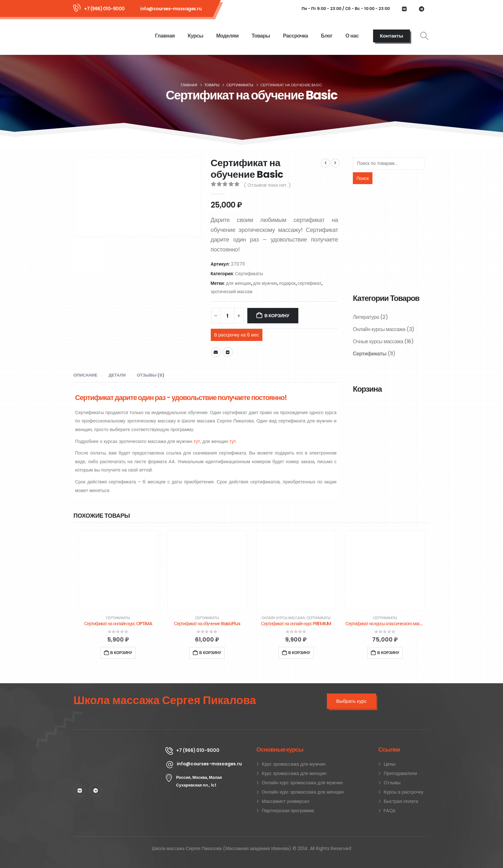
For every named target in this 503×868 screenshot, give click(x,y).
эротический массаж (232, 292)
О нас (352, 36)
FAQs (390, 811)
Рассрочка (295, 36)
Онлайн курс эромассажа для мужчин (302, 783)
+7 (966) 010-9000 (104, 9)
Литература (366, 317)
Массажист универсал (286, 801)
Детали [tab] (117, 375)
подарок (287, 283)
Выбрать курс (351, 701)
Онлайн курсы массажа (379, 329)
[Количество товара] (227, 316)
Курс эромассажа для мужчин (294, 764)
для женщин (238, 283)
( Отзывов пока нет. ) (267, 185)
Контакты (392, 36)
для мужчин (265, 283)
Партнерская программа (288, 811)
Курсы (195, 36)
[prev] (326, 163)
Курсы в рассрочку (404, 792)
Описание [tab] (85, 375)
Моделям (227, 36)
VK (228, 352)
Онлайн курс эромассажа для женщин (303, 792)
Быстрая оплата (401, 801)
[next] (335, 163)
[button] (425, 36)
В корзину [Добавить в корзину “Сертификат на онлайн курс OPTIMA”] (121, 653)
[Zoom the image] (114, 749)
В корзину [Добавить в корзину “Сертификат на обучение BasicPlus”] (210, 653)
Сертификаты (249, 274)
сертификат (310, 283)
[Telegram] (422, 9)
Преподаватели (400, 773)
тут (197, 441)
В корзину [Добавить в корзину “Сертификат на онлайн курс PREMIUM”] (299, 653)
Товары (261, 36)
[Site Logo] (99, 36)
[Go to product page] (118, 570)
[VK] (404, 9)
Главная (165, 36)
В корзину (277, 316)
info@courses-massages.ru (171, 9)
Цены (390, 764)
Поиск (363, 178)
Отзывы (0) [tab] (151, 375)
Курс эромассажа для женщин (294, 773)
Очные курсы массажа (378, 341)
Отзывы (392, 783)
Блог (327, 36)
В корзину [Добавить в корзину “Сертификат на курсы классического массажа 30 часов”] (388, 653)
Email (216, 352)
